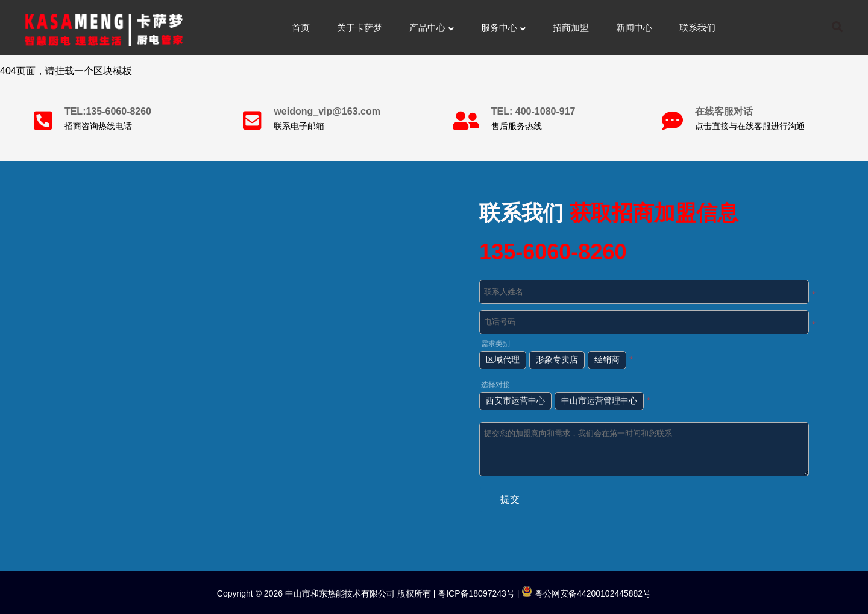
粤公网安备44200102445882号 (586, 593)
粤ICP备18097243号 (475, 593)
